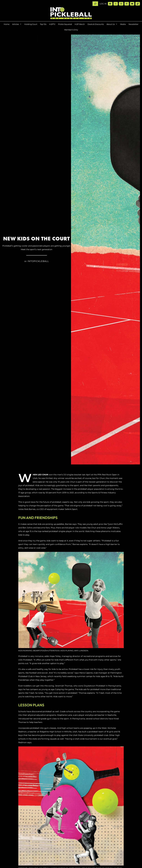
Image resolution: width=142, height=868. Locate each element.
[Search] (95, 4)
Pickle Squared (65, 24)
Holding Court (31, 24)
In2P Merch (80, 24)
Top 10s (43, 24)
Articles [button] (17, 24)
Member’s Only (71, 30)
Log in (103, 4)
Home (7, 24)
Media (123, 24)
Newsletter (133, 24)
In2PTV (52, 24)
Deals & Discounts (96, 24)
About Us (112, 24)
